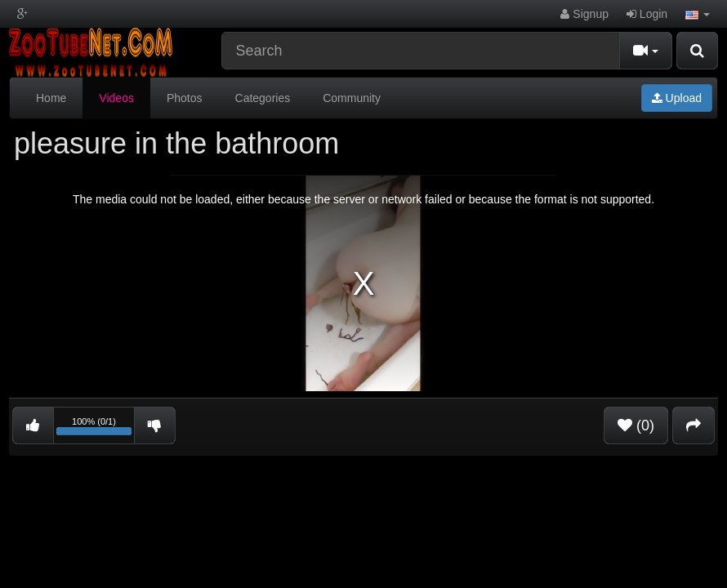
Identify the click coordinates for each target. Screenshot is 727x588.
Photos (185, 98)
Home (51, 98)
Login (647, 14)
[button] (698, 14)
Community (352, 98)
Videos (116, 98)
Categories (263, 98)
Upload (677, 98)
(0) (636, 425)
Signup (584, 14)
